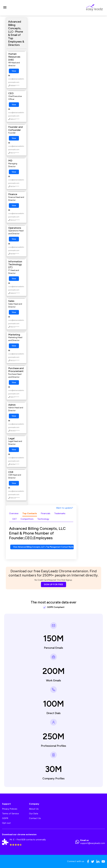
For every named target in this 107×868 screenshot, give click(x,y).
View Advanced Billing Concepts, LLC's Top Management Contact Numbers (43, 547)
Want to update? (65, 508)
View (14, 71)
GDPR (5, 818)
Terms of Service (10, 814)
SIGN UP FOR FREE (53, 584)
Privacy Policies (10, 809)
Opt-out (6, 823)
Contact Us (35, 818)
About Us (34, 809)
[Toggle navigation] (5, 8)
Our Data (34, 814)
